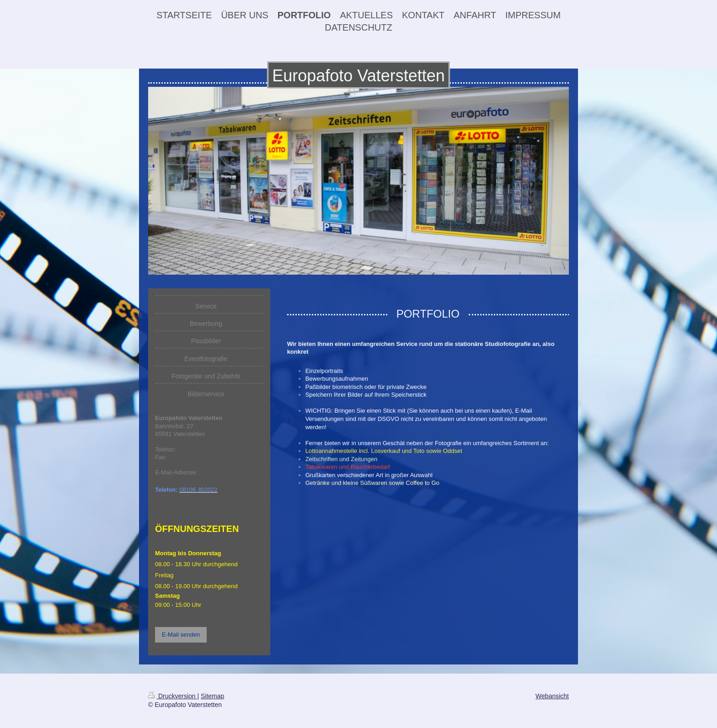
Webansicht (552, 696)
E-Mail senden (181, 635)
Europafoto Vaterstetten (358, 76)
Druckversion (173, 696)
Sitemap (212, 696)
